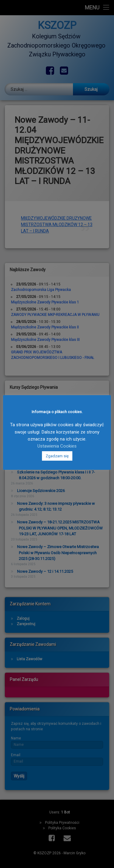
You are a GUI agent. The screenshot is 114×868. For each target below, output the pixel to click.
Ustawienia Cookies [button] (57, 446)
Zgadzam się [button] (57, 456)
